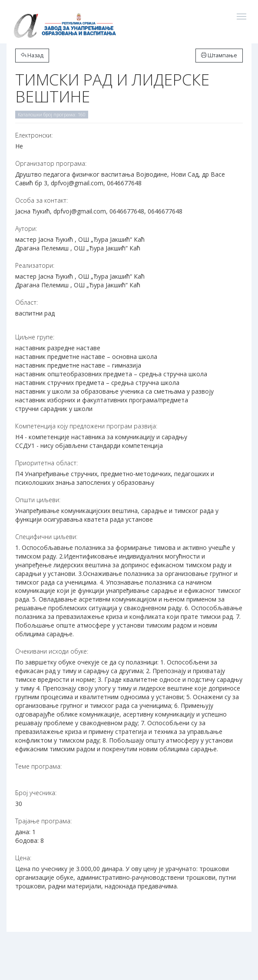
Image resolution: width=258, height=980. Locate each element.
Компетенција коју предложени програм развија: (86, 426)
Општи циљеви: (38, 500)
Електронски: (34, 135)
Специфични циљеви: (46, 537)
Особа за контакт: (41, 200)
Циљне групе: (35, 337)
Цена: (23, 858)
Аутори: (26, 229)
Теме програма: (38, 766)
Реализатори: (35, 265)
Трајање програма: (43, 821)
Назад (32, 55)
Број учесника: (36, 793)
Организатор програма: (51, 163)
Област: (26, 302)
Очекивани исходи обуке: (52, 651)
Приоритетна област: (46, 463)
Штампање (219, 55)
